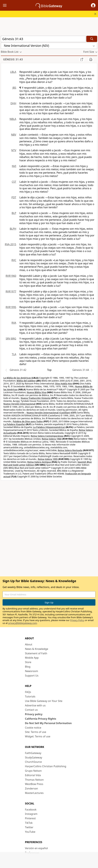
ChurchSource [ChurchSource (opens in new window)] (33, 762)
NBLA (13, 119)
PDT (14, 197)
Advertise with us (35, 705)
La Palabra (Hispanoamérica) (49, 427)
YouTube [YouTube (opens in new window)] (30, 832)
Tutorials (30, 696)
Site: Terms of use (36, 732)
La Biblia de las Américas (17, 378)
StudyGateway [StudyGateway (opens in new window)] (34, 757)
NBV (14, 135)
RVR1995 (11, 307)
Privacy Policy (77, 620)
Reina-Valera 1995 (48, 459)
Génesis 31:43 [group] (13, 59)
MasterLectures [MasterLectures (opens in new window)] (34, 793)
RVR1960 (11, 276)
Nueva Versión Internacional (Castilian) (48, 413)
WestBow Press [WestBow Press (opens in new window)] (34, 784)
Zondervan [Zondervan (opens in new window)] (32, 788)
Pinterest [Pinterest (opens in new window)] (30, 818)
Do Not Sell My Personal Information (48, 723)
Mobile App (32, 658)
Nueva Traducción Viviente (36, 398)
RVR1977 (11, 291)
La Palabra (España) (14, 424)
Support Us (32, 676)
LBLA (13, 72)
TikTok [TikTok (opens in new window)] (29, 823)
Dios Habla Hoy (64, 384)
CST (14, 182)
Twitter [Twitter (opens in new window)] (29, 827)
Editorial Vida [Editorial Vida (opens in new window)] (33, 775)
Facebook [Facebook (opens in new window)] (31, 810)
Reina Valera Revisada (70, 450)
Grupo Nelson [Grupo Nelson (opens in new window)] (33, 771)
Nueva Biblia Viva (36, 392)
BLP (14, 213)
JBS (14, 88)
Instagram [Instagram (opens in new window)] (31, 814)
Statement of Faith (36, 653)
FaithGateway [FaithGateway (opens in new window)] (33, 753)
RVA (14, 323)
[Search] (92, 39)
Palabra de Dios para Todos (28, 421)
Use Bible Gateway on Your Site (44, 701)
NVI (14, 166)
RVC (14, 260)
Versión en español (36, 848)
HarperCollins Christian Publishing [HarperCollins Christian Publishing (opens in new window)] (46, 766)
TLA (14, 354)
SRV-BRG (11, 339)
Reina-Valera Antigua (39, 462)
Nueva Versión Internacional (19, 404)
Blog (28, 667)
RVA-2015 (11, 244)
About (29, 644)
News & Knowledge (37, 649)
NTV (14, 150)
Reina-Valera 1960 (52, 439)
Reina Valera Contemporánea (47, 436)
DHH (13, 103)
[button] (93, 5)
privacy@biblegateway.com (23, 623)
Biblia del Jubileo (26, 381)
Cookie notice (33, 728)
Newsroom (32, 671)
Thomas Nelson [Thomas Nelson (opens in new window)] (34, 780)
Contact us (31, 710)
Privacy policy (34, 714)
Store (28, 662)
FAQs (28, 692)
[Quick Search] (43, 39)
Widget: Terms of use (38, 736)
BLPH (13, 229)
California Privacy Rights (41, 719)
